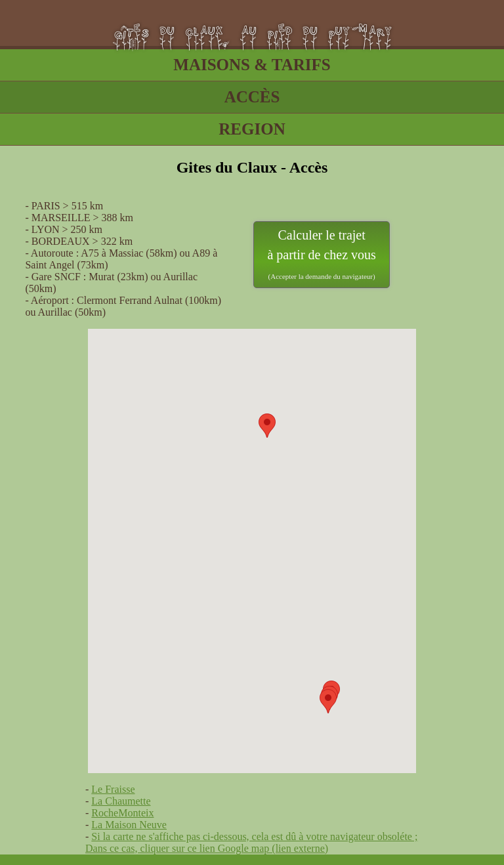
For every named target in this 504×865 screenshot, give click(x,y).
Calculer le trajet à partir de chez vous (321, 254)
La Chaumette (121, 801)
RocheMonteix (122, 813)
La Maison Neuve (129, 825)
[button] (267, 426)
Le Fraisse (113, 789)
